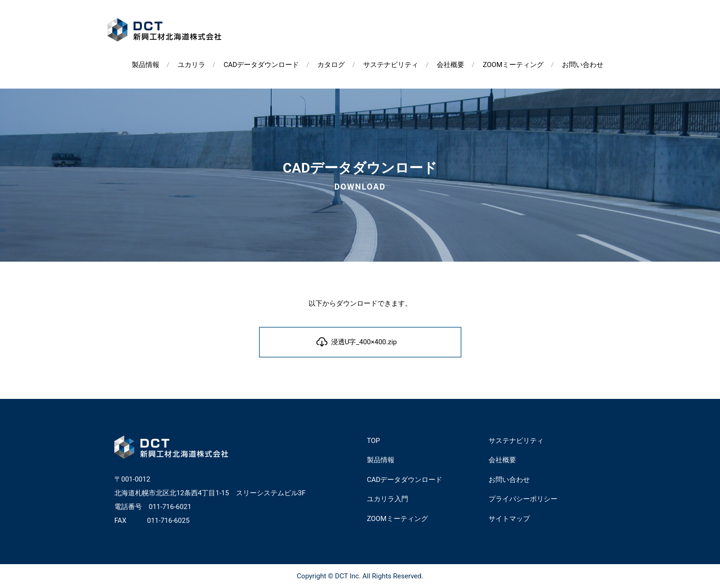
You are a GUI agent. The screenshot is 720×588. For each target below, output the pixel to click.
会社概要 (450, 65)
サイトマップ (509, 519)
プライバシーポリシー (523, 499)
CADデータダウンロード (261, 65)
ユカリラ (191, 65)
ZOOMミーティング (513, 65)
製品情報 (146, 65)
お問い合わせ (583, 65)
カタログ (331, 65)
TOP (374, 441)
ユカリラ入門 (388, 499)
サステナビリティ (391, 65)
